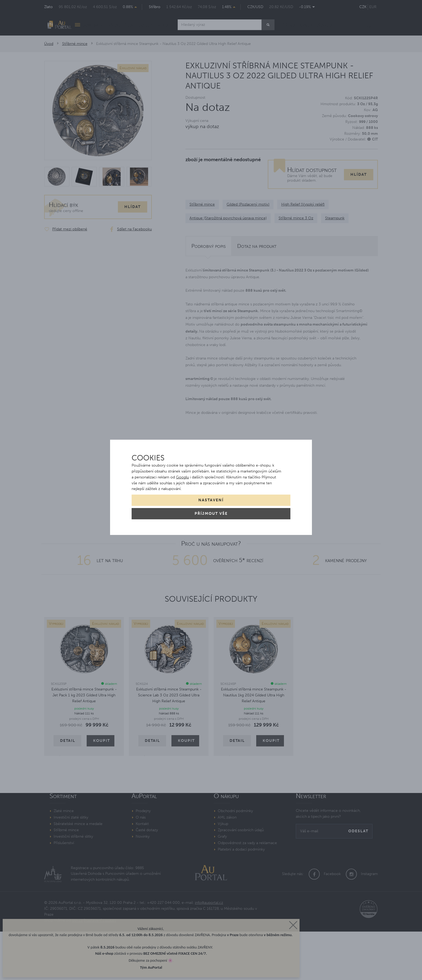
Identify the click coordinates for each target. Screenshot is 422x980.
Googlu (182, 477)
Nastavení (211, 500)
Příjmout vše (211, 514)
